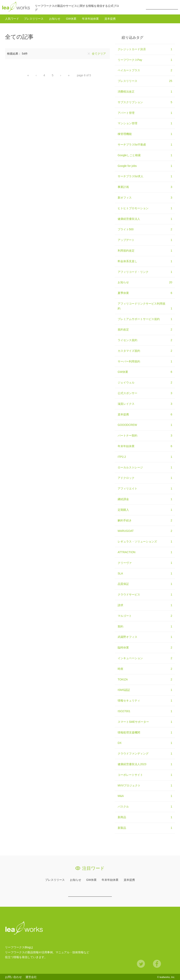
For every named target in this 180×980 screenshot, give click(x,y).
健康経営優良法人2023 (145, 764)
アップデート (145, 240)
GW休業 (71, 18)
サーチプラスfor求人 (145, 176)
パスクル (145, 806)
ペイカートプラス (145, 70)
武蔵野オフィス (145, 637)
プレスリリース (34, 18)
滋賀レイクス (145, 403)
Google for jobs (145, 165)
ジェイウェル (145, 382)
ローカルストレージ (145, 467)
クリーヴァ (145, 562)
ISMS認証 (145, 690)
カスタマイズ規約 (145, 350)
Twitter (141, 963)
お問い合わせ (13, 977)
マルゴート (145, 615)
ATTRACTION (145, 552)
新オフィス (145, 197)
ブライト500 (145, 229)
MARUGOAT (145, 531)
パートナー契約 (145, 435)
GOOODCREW (145, 425)
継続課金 (145, 499)
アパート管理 (145, 112)
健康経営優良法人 (145, 218)
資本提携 (110, 18)
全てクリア (99, 53)
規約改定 (145, 329)
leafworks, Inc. (167, 977)
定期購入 (145, 509)
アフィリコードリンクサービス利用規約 (145, 306)
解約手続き (145, 520)
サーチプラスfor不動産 (145, 144)
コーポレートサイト (145, 774)
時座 (145, 668)
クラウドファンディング (145, 753)
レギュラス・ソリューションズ (145, 541)
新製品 (145, 827)
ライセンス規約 (145, 340)
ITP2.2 (145, 456)
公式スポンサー (145, 393)
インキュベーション (145, 658)
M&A (145, 796)
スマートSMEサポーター (145, 721)
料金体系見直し (145, 261)
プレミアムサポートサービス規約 (145, 319)
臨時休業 (145, 647)
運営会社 (31, 977)
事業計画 (145, 187)
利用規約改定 (145, 250)
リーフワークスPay (145, 59)
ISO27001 (145, 711)
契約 (145, 626)
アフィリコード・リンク (145, 271)
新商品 (145, 817)
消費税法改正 (145, 91)
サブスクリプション (145, 102)
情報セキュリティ (145, 700)
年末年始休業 (90, 18)
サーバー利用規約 (145, 361)
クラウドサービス (145, 594)
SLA (145, 573)
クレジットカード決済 (145, 49)
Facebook (157, 963)
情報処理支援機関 (145, 732)
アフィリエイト (145, 488)
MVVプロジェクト (145, 785)
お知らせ (55, 18)
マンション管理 (145, 123)
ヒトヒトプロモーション (145, 208)
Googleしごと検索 (145, 155)
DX (145, 743)
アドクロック (145, 478)
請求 (145, 605)
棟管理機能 (145, 134)
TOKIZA (145, 679)
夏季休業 (145, 293)
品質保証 (145, 584)
